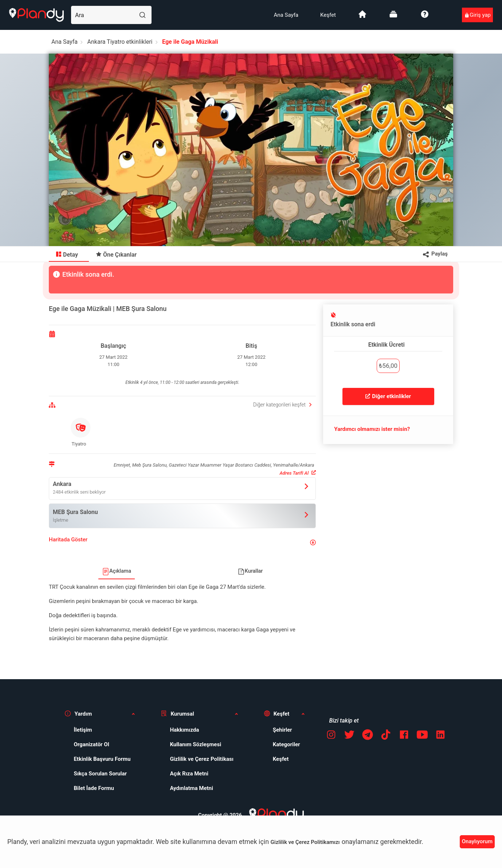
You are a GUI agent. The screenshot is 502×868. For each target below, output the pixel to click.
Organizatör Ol (91, 744)
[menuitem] (286, 15)
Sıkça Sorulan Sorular (100, 774)
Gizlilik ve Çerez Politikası (201, 759)
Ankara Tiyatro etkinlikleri (120, 42)
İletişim (83, 730)
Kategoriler (287, 744)
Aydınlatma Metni (191, 788)
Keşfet (328, 15)
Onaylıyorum (477, 841)
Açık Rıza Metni (189, 774)
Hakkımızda (184, 730)
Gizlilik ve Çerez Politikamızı (305, 842)
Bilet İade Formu (94, 788)
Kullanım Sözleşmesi (195, 744)
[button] (182, 543)
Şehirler (283, 730)
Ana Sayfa (286, 15)
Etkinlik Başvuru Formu (102, 759)
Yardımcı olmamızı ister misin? (372, 429)
